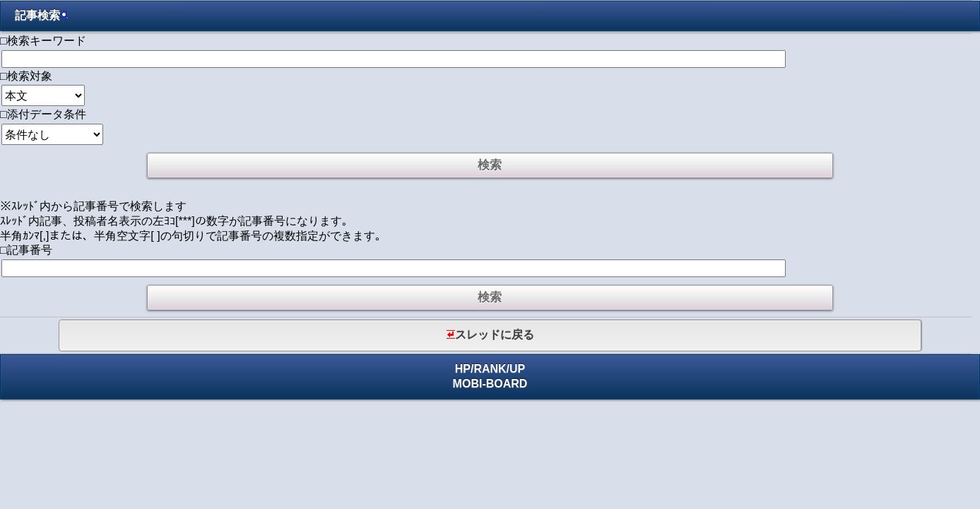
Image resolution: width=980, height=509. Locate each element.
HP (463, 369)
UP (517, 369)
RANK (490, 369)
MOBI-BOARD (490, 384)
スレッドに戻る (490, 335)
